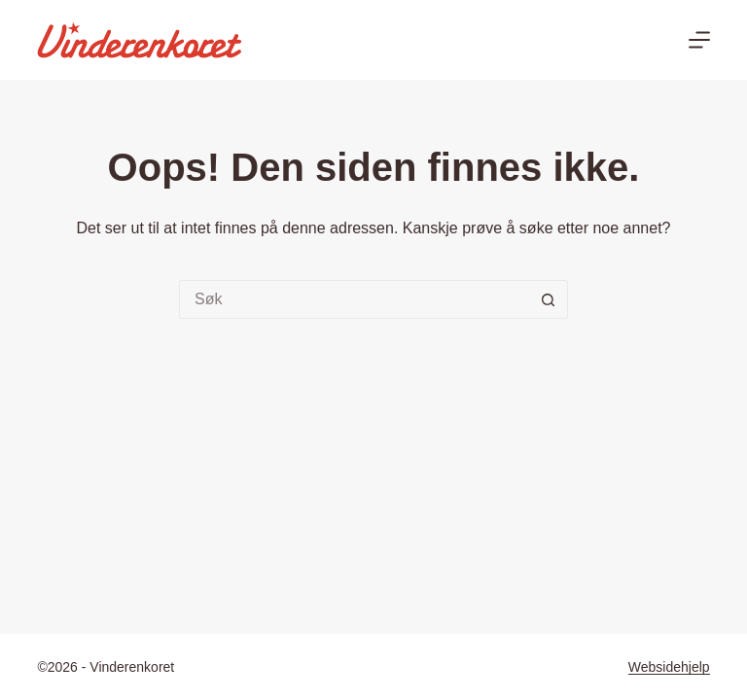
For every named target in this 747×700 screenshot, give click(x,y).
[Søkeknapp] (549, 299)
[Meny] (699, 40)
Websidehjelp (669, 667)
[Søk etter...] (354, 299)
